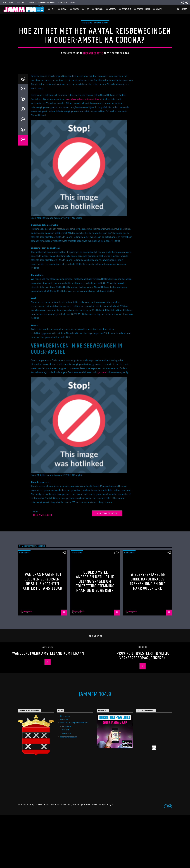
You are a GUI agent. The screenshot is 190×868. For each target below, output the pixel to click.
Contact (66, 783)
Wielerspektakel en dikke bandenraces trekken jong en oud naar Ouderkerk (148, 635)
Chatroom (99, 9)
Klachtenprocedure (66, 2)
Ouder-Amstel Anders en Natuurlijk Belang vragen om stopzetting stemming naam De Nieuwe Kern (95, 635)
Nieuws (64, 9)
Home (53, 9)
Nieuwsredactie (93, 80)
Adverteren (67, 780)
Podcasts (21, 2)
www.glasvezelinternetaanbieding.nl (83, 152)
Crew (87, 9)
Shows (76, 9)
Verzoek (113, 9)
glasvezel (102, 426)
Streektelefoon (144, 9)
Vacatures (66, 787)
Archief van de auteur (107, 567)
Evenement (127, 9)
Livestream (8, 2)
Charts (159, 9)
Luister (182, 9)
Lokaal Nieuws (101, 49)
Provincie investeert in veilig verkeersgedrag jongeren (143, 709)
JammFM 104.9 (95, 748)
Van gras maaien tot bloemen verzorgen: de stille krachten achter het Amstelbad (42, 635)
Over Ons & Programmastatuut (41, 2)
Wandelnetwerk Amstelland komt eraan (48, 707)
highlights (87, 49)
